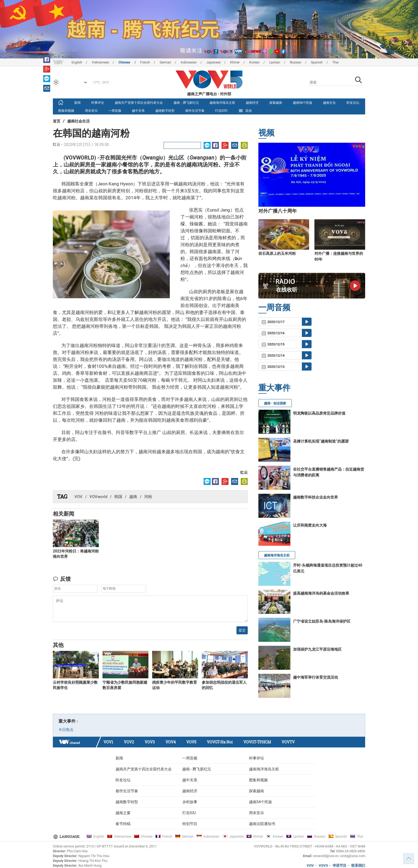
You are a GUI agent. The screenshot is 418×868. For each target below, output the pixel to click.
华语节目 (340, 865)
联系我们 (358, 865)
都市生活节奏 (195, 110)
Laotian (275, 62)
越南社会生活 (78, 121)
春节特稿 (123, 824)
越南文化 (329, 102)
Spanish (317, 62)
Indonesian (189, 62)
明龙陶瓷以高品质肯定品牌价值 (319, 413)
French (145, 62)
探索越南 (276, 102)
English (77, 62)
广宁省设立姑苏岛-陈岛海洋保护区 (322, 621)
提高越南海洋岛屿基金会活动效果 (321, 593)
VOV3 (150, 742)
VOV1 (108, 742)
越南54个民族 (303, 102)
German (165, 62)
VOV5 (191, 742)
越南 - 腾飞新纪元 (186, 102)
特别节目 (190, 824)
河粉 (148, 497)
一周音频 (115, 110)
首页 (57, 121)
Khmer (235, 62)
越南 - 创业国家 (275, 403)
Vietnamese (100, 62)
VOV (78, 497)
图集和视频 (66, 110)
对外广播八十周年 (278, 211)
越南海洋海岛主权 (222, 102)
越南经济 (252, 102)
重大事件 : (68, 721)
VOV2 (129, 742)
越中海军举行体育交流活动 (316, 677)
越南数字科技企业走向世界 (316, 497)
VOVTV (288, 742)
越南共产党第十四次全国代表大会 (139, 102)
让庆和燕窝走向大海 (310, 525)
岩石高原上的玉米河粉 (277, 253)
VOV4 (171, 742)
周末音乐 (91, 110)
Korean (255, 62)
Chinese (125, 62)
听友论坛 (353, 102)
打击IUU (221, 110)
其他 (245, 111)
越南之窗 (123, 813)
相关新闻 (64, 513)
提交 (242, 630)
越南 (133, 497)
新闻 (77, 102)
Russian (296, 62)
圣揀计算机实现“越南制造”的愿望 (321, 441)
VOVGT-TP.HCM (257, 742)
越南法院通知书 (262, 824)
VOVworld (98, 497)
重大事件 (274, 387)
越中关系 (138, 110)
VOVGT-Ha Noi (220, 742)
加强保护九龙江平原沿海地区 (317, 649)
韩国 (118, 497)
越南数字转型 (165, 110)
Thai (336, 62)
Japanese (213, 62)
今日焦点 (66, 730)
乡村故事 (190, 802)
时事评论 (98, 102)
